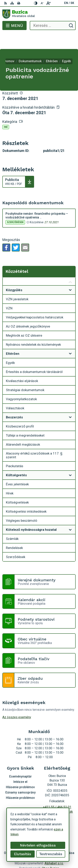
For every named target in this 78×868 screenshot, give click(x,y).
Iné (6, 111)
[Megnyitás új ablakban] (70, 274)
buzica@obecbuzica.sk (57, 796)
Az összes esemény (17, 701)
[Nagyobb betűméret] (48, 3)
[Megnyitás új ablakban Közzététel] (70, 266)
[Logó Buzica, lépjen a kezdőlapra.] (39, 14)
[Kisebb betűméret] (42, 3)
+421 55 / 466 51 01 (57, 791)
